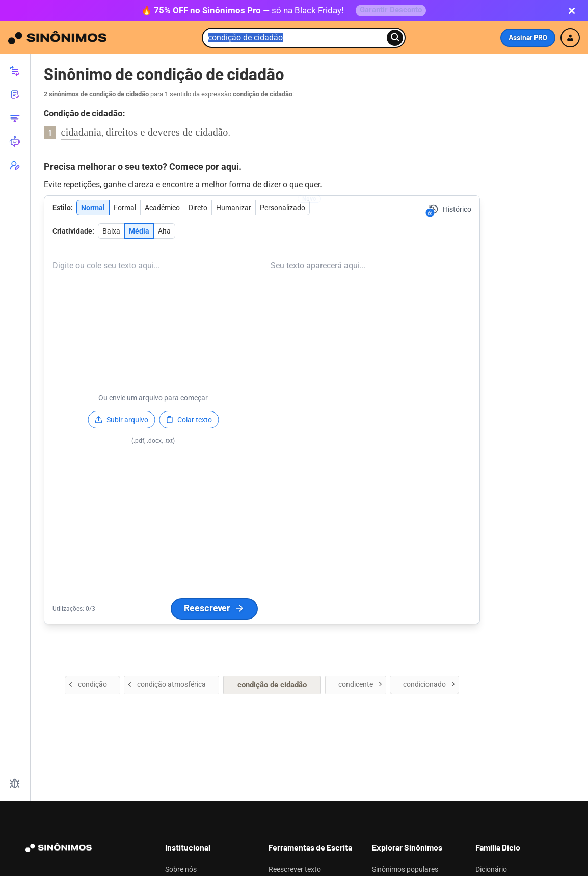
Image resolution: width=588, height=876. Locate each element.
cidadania (81, 134)
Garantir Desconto (391, 11)
